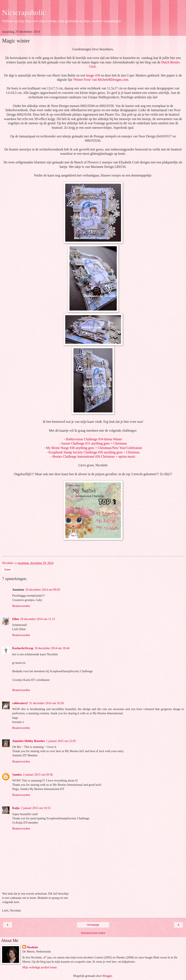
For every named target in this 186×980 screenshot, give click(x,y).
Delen (7, 570)
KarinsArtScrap (23, 648)
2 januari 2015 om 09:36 (38, 775)
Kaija (16, 808)
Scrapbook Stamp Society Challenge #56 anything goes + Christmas (94, 452)
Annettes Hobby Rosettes (29, 741)
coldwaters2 (20, 703)
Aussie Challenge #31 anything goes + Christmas (94, 443)
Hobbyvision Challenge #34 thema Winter (94, 439)
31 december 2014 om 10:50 (47, 703)
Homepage (93, 925)
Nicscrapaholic (24, 12)
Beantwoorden (21, 606)
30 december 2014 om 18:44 (52, 648)
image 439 (93, 75)
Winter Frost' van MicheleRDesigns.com (101, 80)
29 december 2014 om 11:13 (38, 619)
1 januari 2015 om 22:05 (61, 741)
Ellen (16, 619)
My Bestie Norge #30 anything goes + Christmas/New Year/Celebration (94, 448)
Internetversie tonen (93, 933)
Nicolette (32, 947)
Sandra (17, 775)
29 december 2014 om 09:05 (43, 590)
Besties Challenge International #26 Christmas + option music (94, 456)
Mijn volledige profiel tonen (40, 967)
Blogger (107, 976)
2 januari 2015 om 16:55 (36, 808)
